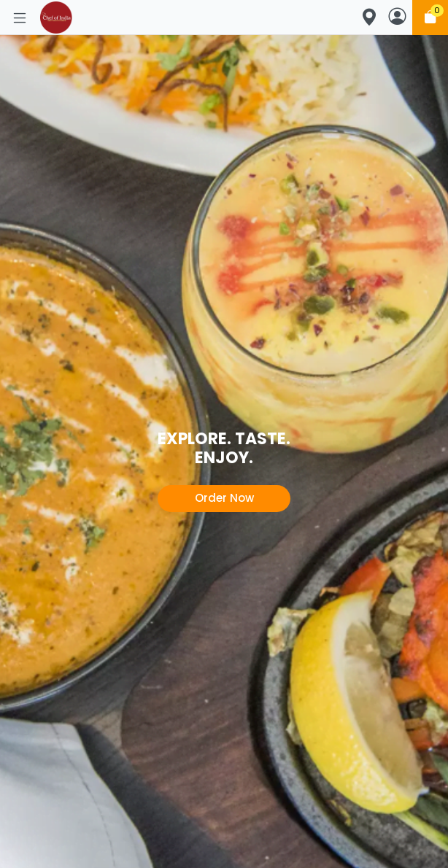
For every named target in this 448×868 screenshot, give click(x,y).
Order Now (224, 498)
